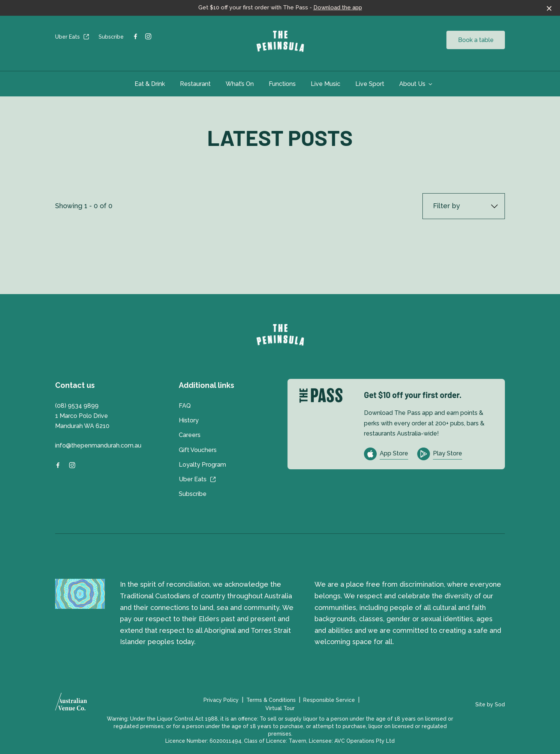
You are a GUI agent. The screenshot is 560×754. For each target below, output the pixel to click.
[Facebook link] (135, 36)
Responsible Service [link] (329, 700)
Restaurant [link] (195, 84)
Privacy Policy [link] (221, 700)
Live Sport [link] (370, 84)
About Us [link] (412, 84)
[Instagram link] (148, 36)
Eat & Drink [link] (150, 84)
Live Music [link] (326, 84)
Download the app (338, 8)
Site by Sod (490, 704)
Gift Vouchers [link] (198, 450)
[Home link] (280, 42)
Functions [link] (282, 84)
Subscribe (111, 37)
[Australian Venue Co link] (71, 704)
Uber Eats (72, 37)
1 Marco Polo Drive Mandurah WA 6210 (82, 421)
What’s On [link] (240, 84)
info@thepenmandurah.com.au (98, 445)
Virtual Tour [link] (280, 708)
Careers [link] (190, 435)
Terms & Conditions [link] (271, 700)
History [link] (189, 420)
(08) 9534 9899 (77, 406)
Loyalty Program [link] (202, 465)
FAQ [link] (185, 406)
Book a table (476, 40)
